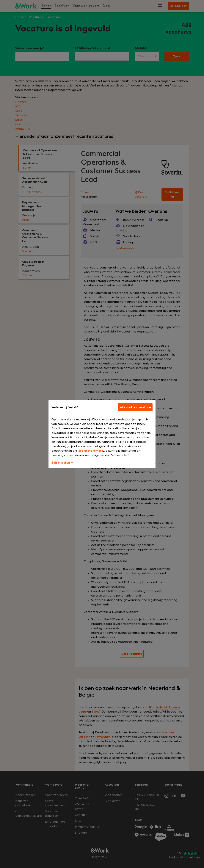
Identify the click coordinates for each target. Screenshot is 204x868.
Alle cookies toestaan (135, 407)
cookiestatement (91, 451)
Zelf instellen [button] (62, 463)
